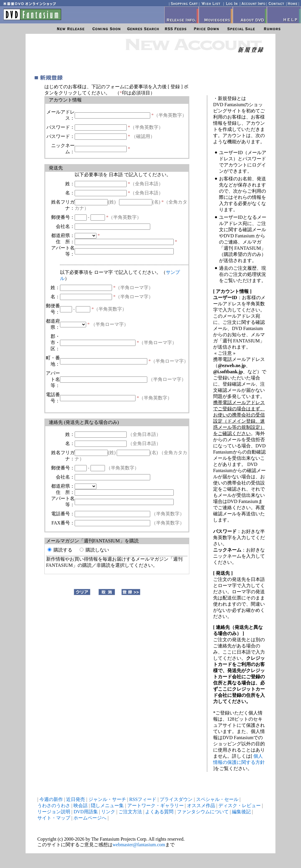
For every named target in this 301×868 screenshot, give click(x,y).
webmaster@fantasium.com (139, 845)
